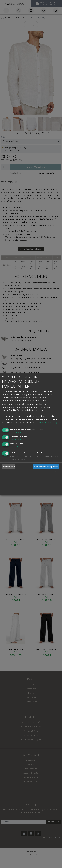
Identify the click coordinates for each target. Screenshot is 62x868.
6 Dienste (16, 432)
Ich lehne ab (9, 467)
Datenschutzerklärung (47, 423)
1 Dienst (15, 447)
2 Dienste (16, 439)
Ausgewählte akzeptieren (46, 467)
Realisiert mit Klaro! (52, 472)
